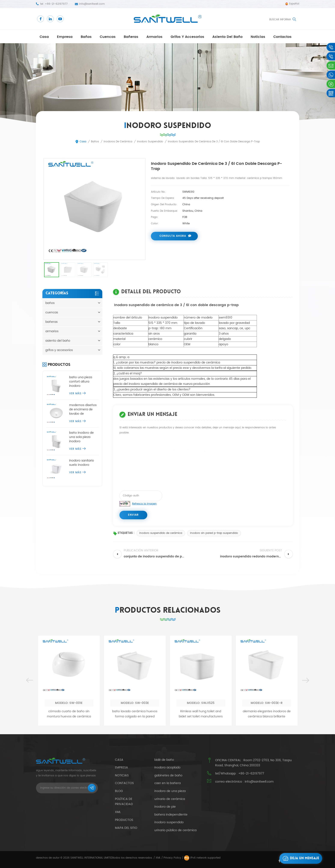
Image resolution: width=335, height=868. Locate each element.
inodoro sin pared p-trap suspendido (214, 533)
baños (86, 37)
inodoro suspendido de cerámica (161, 533)
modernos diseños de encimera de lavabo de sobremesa (83, 409)
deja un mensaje (300, 858)
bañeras (131, 37)
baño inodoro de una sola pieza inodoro (81, 437)
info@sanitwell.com (92, 4)
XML (158, 858)
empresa (65, 37)
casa (44, 37)
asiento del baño (227, 37)
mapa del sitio (126, 828)
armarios (154, 37)
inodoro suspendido (169, 822)
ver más (77, 394)
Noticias (258, 37)
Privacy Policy (172, 858)
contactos (282, 37)
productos (124, 820)
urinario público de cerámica (175, 830)
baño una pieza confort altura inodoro (81, 382)
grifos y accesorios (187, 37)
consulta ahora (173, 236)
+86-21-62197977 (56, 4)
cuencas (108, 37)
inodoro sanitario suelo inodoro (82, 463)
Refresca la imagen (144, 504)
